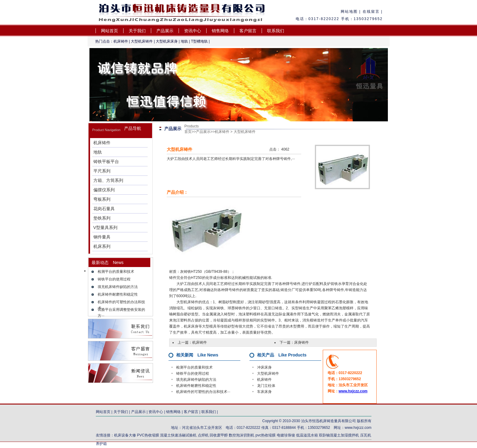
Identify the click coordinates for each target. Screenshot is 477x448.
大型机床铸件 (142, 41)
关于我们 (137, 31)
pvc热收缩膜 (266, 435)
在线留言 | (372, 12)
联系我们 (276, 31)
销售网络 (220, 31)
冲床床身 (264, 367)
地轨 (184, 41)
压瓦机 (366, 435)
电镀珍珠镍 (286, 435)
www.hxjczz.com (353, 391)
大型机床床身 (167, 41)
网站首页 (110, 31)
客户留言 (248, 31)
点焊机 (204, 435)
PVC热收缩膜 (148, 435)
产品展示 (165, 31)
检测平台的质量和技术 (116, 272)
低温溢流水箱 (307, 435)
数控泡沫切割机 (242, 435)
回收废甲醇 (219, 435)
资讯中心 (193, 31)
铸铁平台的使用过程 (114, 279)
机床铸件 (121, 41)
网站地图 (349, 12)
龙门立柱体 (266, 386)
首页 (188, 132)
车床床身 (264, 392)
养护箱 (101, 444)
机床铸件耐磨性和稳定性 (118, 294)
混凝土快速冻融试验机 (178, 435)
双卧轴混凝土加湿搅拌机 (339, 435)
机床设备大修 (125, 435)
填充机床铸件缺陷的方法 (118, 287)
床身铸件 (301, 342)
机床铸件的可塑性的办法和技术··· (203, 392)
